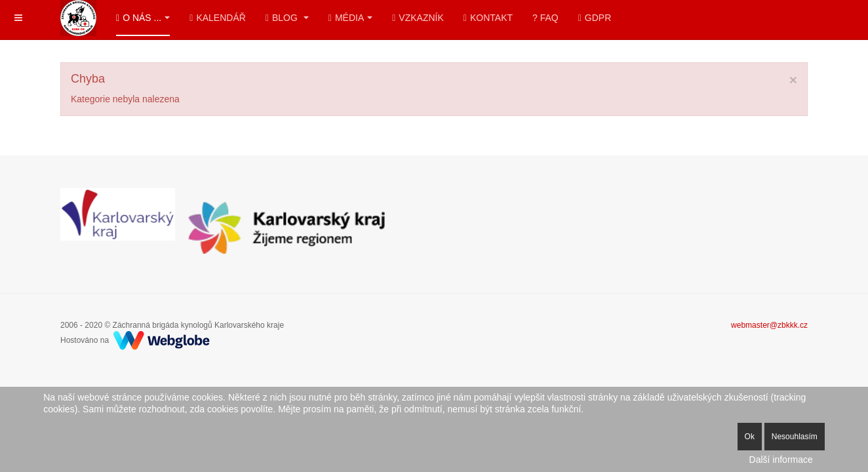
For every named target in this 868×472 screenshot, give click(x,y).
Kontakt (488, 18)
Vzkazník (418, 18)
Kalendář (218, 18)
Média (350, 18)
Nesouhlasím (795, 437)
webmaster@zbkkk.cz (769, 325)
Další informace (781, 460)
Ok (750, 437)
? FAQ (545, 18)
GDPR (595, 18)
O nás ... (143, 18)
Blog (287, 18)
